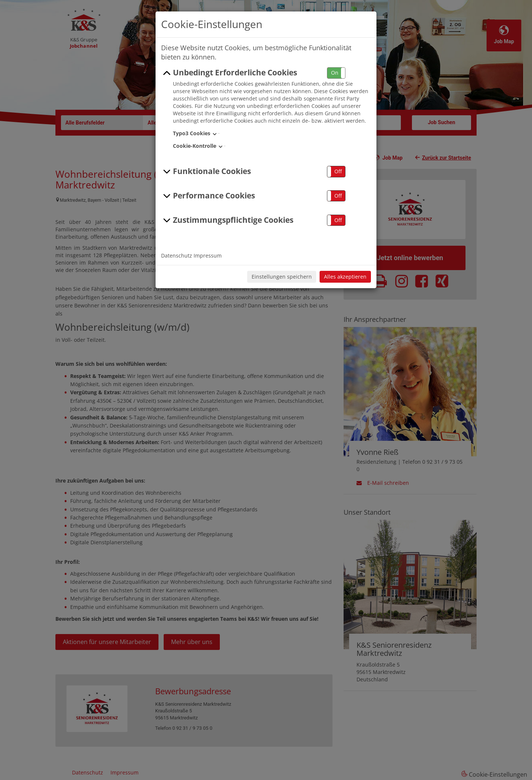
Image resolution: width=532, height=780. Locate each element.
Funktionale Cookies (206, 171)
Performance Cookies (208, 196)
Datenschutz (177, 256)
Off (338, 171)
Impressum (208, 256)
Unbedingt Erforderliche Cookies (229, 73)
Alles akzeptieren (345, 277)
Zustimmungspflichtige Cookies (227, 220)
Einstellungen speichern (282, 277)
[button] (336, 73)
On (335, 73)
